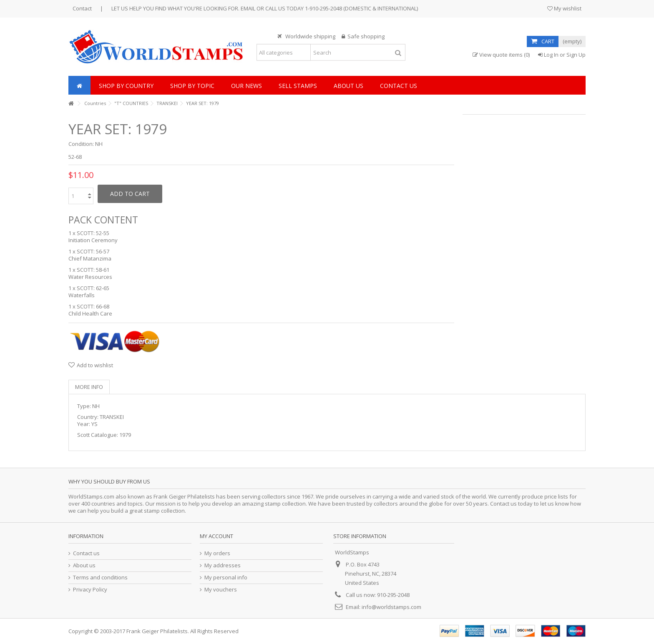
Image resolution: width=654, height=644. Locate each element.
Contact (82, 8)
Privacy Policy (90, 590)
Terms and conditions (100, 578)
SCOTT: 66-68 (93, 306)
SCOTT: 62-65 (93, 288)
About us (84, 565)
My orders (217, 553)
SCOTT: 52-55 (93, 233)
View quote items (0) (501, 55)
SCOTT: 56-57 (93, 251)
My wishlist (564, 8)
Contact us (86, 553)
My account (216, 536)
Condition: (81, 144)
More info (89, 387)
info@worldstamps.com (391, 607)
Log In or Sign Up (562, 55)
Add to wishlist (95, 365)
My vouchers (221, 590)
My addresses (223, 565)
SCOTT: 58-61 (93, 270)
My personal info (226, 578)
